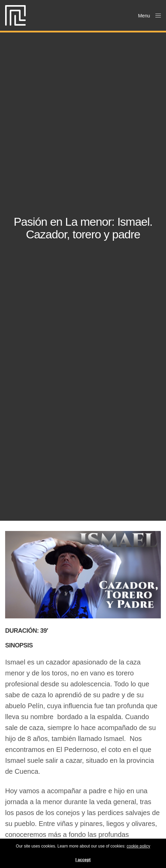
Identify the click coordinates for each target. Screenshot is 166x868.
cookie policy (138, 846)
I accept (83, 860)
